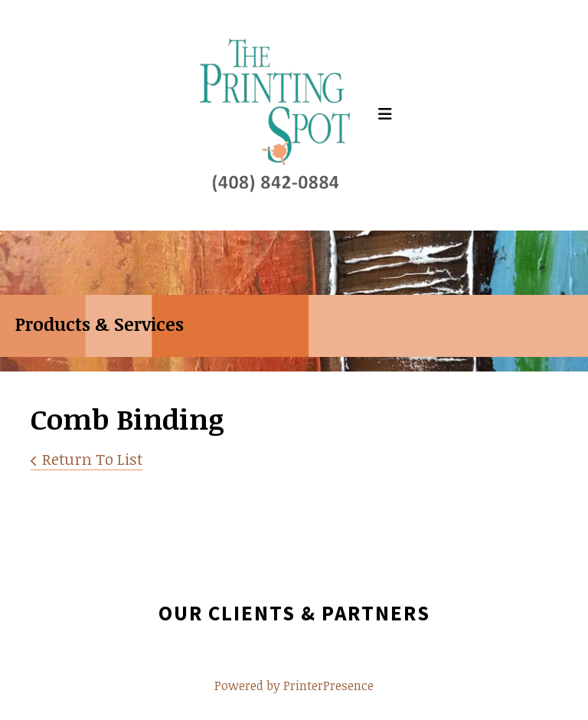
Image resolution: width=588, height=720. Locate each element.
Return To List (92, 459)
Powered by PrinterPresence (294, 686)
